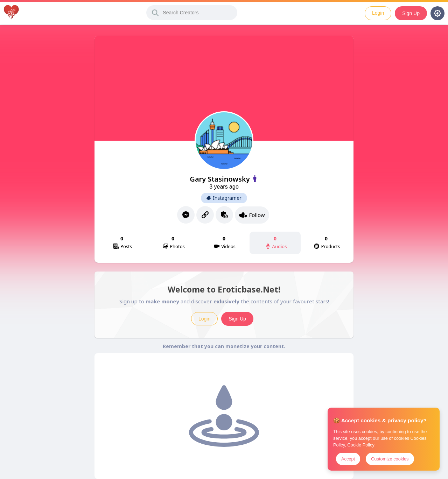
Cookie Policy (361, 445)
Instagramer (224, 198)
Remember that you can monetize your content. (224, 346)
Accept (348, 459)
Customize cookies (390, 459)
